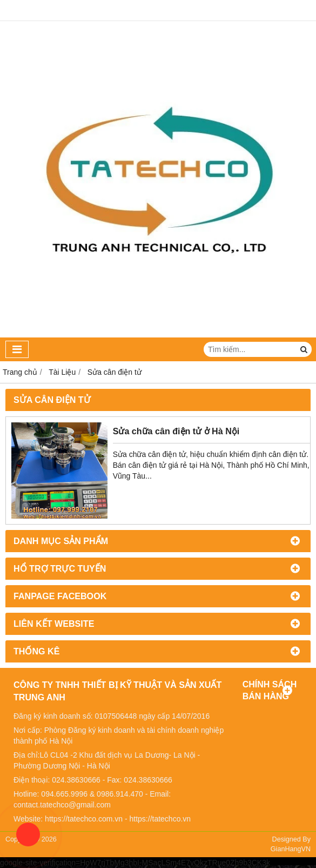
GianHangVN (291, 849)
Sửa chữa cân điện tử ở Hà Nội (176, 431)
